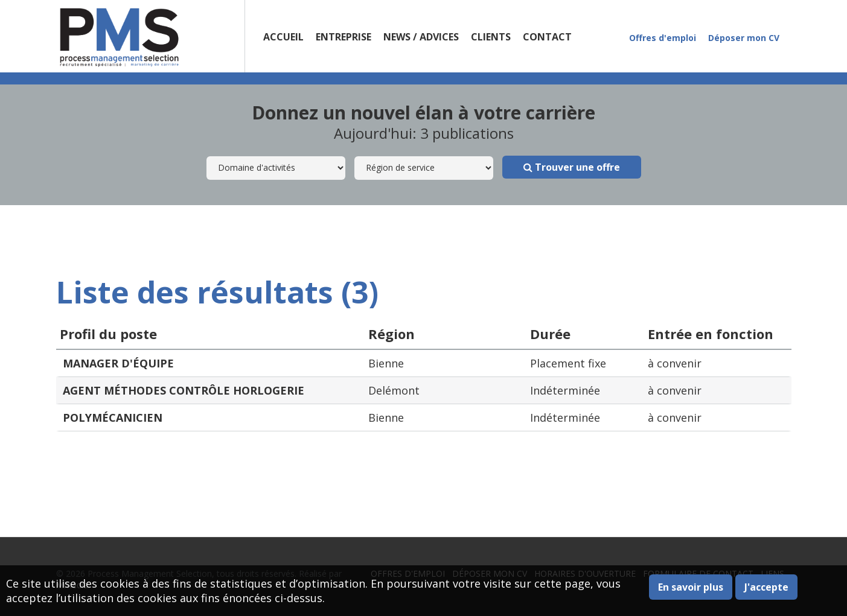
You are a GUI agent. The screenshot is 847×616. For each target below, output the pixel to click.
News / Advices (421, 37)
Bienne (386, 363)
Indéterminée (565, 390)
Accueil (283, 37)
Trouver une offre (572, 167)
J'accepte (766, 587)
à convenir (675, 363)
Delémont (394, 390)
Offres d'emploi (663, 38)
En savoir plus (691, 587)
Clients (491, 37)
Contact (547, 37)
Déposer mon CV (744, 38)
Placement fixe (568, 363)
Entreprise (344, 37)
